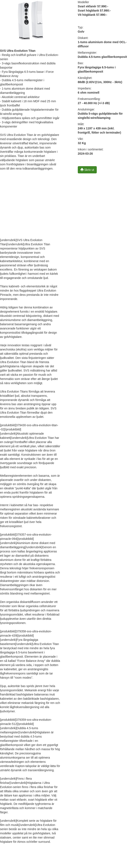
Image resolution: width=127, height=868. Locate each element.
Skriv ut (87, 170)
